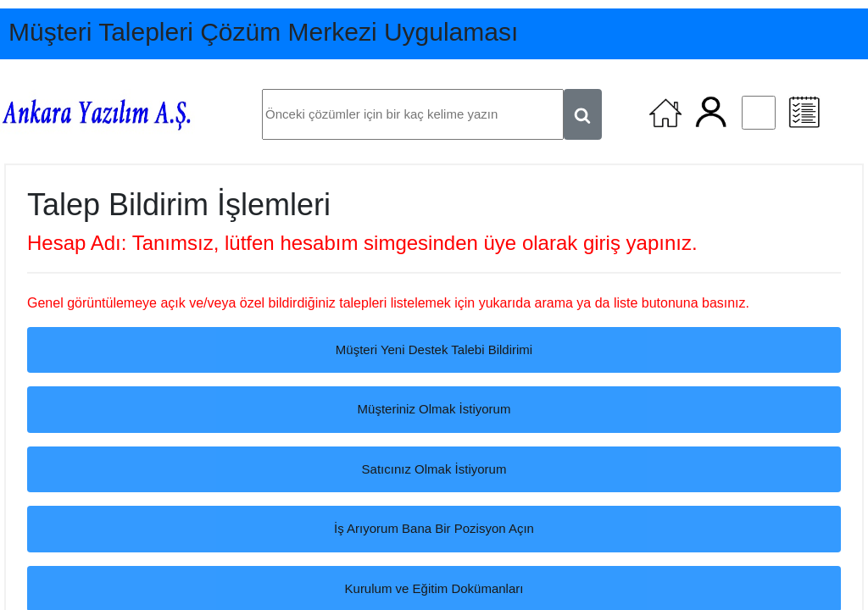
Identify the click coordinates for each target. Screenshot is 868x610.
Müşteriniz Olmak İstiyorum (434, 409)
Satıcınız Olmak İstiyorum (434, 469)
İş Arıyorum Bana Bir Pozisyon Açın (434, 528)
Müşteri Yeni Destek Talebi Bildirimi (434, 349)
